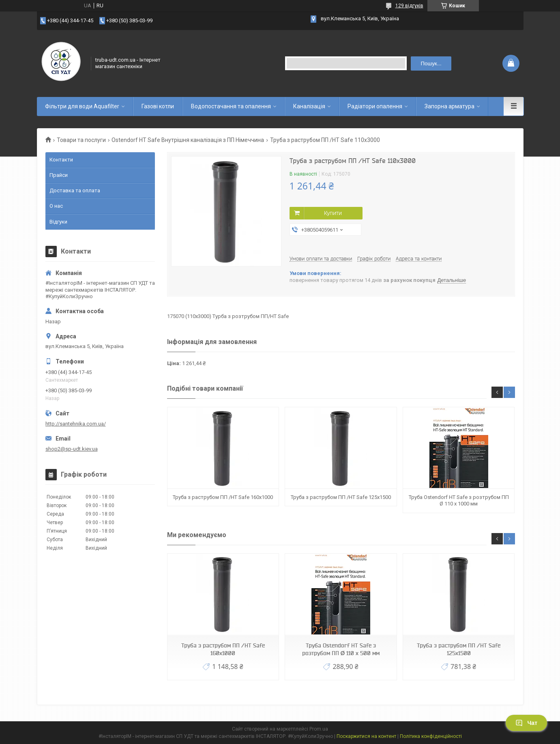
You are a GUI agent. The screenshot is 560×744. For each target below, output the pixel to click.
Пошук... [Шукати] (431, 63)
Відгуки (58, 222)
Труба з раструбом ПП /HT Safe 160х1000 (223, 497)
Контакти (61, 160)
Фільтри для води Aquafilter (82, 106)
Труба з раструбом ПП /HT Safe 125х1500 (341, 497)
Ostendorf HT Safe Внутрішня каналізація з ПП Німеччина (188, 140)
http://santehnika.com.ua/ (76, 424)
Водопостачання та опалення (231, 106)
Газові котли (158, 106)
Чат (526, 723)
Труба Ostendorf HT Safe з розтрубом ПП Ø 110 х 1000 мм (459, 500)
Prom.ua (319, 729)
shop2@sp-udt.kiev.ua (72, 449)
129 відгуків (409, 6)
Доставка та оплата (75, 190)
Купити (333, 213)
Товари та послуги (81, 140)
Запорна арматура (450, 106)
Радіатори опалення (375, 106)
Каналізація (309, 106)
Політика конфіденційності (431, 736)
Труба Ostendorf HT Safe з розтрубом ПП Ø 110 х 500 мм (341, 649)
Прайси (59, 175)
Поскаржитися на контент (366, 736)
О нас (56, 206)
